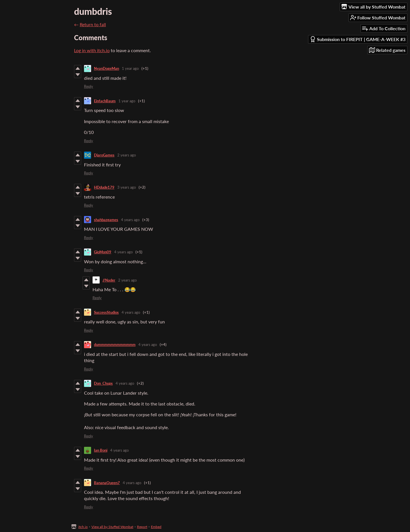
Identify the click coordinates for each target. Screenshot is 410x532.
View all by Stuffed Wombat (112, 527)
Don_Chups (103, 383)
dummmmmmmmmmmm (115, 345)
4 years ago (130, 220)
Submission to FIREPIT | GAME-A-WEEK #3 (358, 39)
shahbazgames (106, 220)
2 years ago (127, 155)
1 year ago (130, 68)
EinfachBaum (105, 101)
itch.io (83, 527)
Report (142, 527)
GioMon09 (103, 252)
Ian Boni (101, 450)
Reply (89, 86)
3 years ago (127, 187)
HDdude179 (104, 187)
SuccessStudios (106, 312)
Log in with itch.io (92, 50)
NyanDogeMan (106, 68)
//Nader (109, 280)
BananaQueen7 (107, 483)
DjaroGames (104, 155)
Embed (156, 527)
